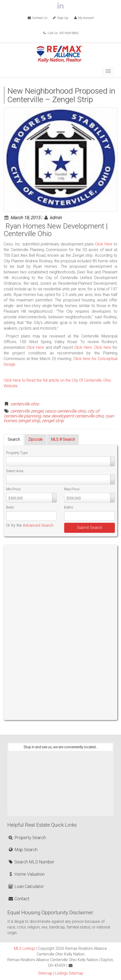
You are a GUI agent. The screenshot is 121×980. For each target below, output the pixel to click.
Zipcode (35, 439)
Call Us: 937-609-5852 (60, 33)
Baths (69, 507)
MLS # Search (63, 439)
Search (14, 439)
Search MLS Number (31, 862)
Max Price (72, 489)
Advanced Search (38, 525)
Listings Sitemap (69, 973)
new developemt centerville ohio (73, 416)
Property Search (27, 838)
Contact (19, 899)
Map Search (23, 850)
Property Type (17, 453)
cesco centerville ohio (65, 411)
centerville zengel (27, 411)
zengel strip (53, 421)
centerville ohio (25, 404)
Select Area (15, 471)
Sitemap (45, 973)
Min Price (13, 489)
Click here (103, 347)
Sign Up (60, 18)
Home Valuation (26, 874)
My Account (84, 18)
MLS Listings (25, 948)
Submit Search (90, 528)
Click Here (104, 244)
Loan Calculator (26, 886)
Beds (10, 507)
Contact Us (37, 18)
